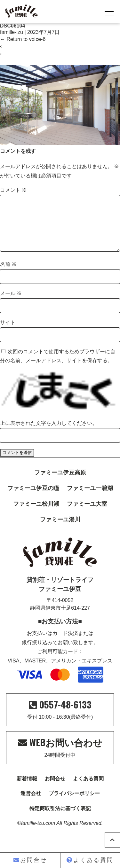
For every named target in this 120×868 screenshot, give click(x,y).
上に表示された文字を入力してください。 (49, 433)
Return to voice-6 (23, 39)
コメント (13, 190)
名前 (8, 274)
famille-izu (12, 32)
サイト (8, 333)
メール (11, 304)
